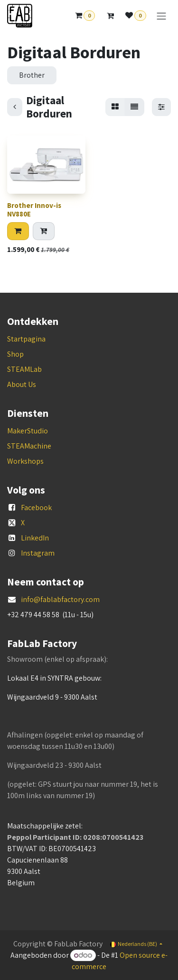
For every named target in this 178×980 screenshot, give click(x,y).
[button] (18, 231)
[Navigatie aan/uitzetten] (161, 16)
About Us (22, 384)
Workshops (25, 461)
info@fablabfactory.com (60, 599)
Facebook (36, 508)
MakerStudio (28, 431)
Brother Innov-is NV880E (34, 210)
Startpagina (26, 339)
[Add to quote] (44, 231)
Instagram (38, 553)
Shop (15, 354)
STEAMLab (24, 369)
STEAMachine (29, 446)
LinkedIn (35, 538)
